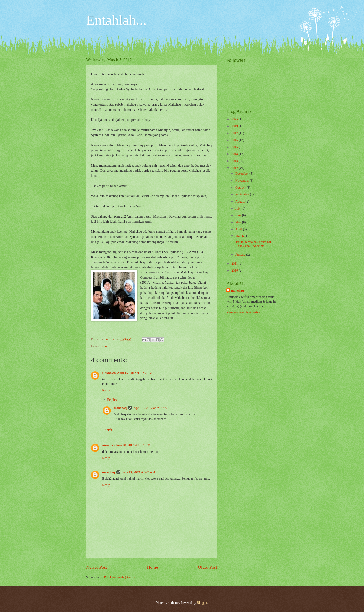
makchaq (120, 408)
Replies (112, 400)
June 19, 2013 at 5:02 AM (138, 472)
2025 (235, 119)
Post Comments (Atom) (119, 577)
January (241, 255)
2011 (235, 264)
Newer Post (97, 567)
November (243, 181)
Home (152, 567)
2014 (235, 154)
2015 (235, 147)
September (243, 194)
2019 (235, 126)
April (239, 229)
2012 (235, 168)
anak (104, 346)
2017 (235, 133)
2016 (235, 140)
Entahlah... (116, 20)
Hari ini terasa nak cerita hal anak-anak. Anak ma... (253, 244)
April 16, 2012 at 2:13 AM (151, 408)
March (240, 236)
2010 (235, 271)
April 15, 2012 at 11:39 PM (135, 373)
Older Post (207, 567)
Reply (106, 390)
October (241, 188)
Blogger (202, 603)
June (239, 215)
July (238, 208)
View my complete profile (243, 312)
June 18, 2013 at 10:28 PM (133, 445)
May (239, 222)
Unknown (109, 373)
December (242, 174)
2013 (235, 161)
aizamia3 (108, 445)
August (240, 201)
